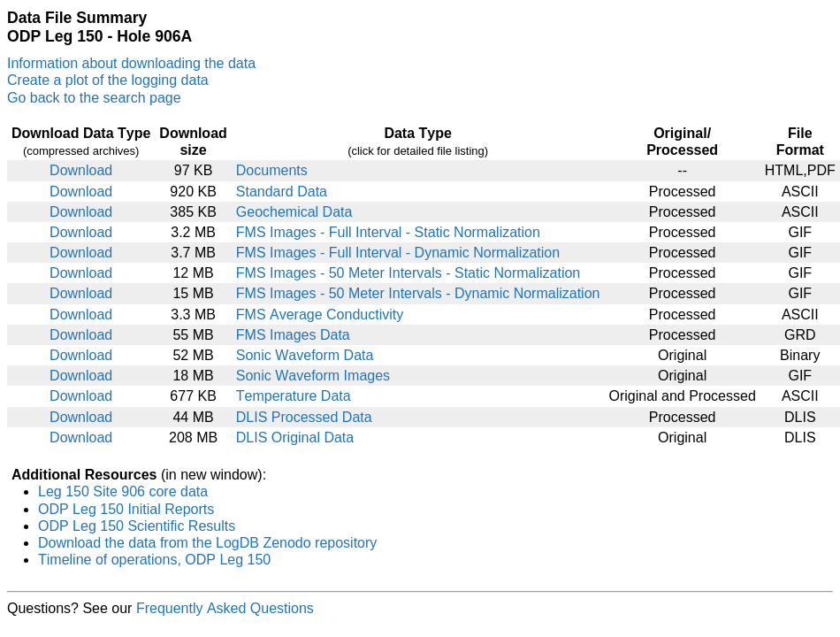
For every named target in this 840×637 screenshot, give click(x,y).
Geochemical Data (294, 212)
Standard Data (282, 192)
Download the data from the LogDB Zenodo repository (207, 543)
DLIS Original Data (295, 437)
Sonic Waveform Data (305, 355)
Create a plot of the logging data (108, 80)
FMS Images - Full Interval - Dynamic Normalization (398, 253)
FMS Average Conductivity (320, 315)
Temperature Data (294, 396)
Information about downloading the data (131, 63)
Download (81, 170)
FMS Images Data (293, 335)
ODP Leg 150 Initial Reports (126, 509)
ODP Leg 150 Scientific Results (137, 526)
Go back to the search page (94, 98)
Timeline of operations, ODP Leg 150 (154, 560)
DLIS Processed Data (304, 417)
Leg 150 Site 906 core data (123, 491)
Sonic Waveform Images (313, 376)
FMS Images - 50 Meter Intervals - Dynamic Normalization (418, 293)
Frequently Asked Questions (225, 608)
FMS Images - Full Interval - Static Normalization (388, 232)
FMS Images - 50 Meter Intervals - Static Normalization (408, 273)
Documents (272, 170)
